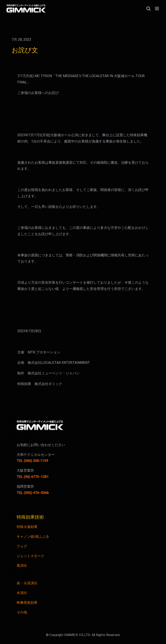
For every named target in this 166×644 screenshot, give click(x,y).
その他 (22, 612)
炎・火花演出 (27, 583)
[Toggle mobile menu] (157, 9)
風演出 (22, 566)
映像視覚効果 (27, 603)
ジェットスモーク (30, 556)
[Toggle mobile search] (148, 9)
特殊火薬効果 (27, 527)
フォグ (22, 546)
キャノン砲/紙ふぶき (33, 537)
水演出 (22, 593)
